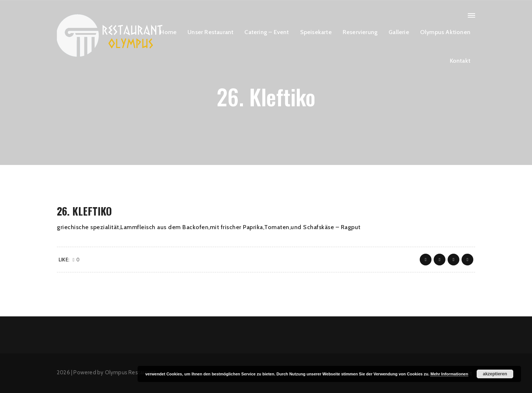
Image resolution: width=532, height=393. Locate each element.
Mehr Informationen (449, 374)
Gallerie (399, 32)
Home (168, 32)
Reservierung (360, 32)
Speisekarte (316, 32)
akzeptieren (495, 374)
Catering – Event (267, 32)
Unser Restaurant (210, 32)
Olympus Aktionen (445, 32)
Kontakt (460, 61)
